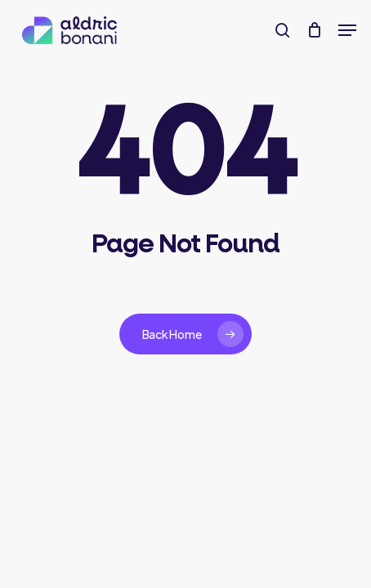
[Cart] (314, 30)
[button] (347, 30)
